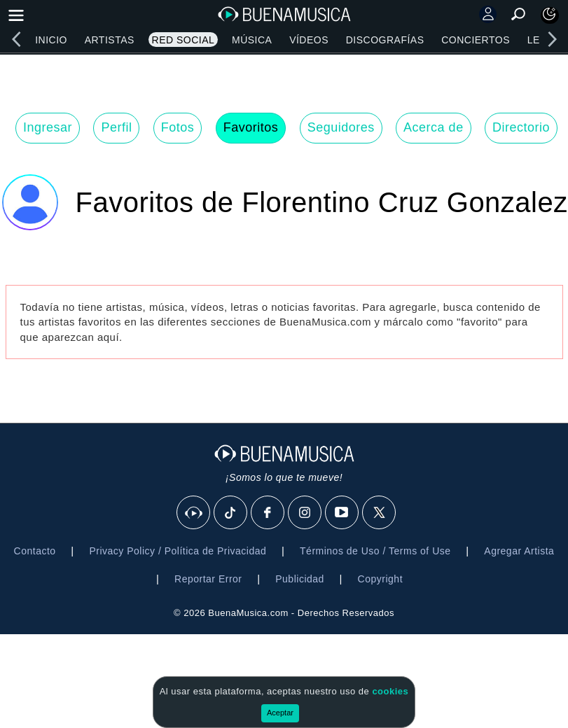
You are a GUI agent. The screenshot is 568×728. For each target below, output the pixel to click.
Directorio (521, 127)
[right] (552, 39)
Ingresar (48, 127)
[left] (16, 39)
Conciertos (476, 40)
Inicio (51, 40)
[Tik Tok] (231, 513)
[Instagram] (305, 513)
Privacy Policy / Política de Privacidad (178, 551)
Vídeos (309, 40)
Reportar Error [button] (208, 579)
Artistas (110, 40)
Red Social (183, 40)
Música (252, 40)
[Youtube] (342, 513)
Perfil (116, 127)
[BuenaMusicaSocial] (194, 513)
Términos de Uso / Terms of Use (375, 551)
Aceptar (280, 713)
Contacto (35, 551)
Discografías (385, 40)
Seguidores (341, 127)
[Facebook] (268, 513)
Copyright (380, 579)
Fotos (178, 127)
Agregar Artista (519, 551)
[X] (380, 513)
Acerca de (434, 127)
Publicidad (300, 579)
